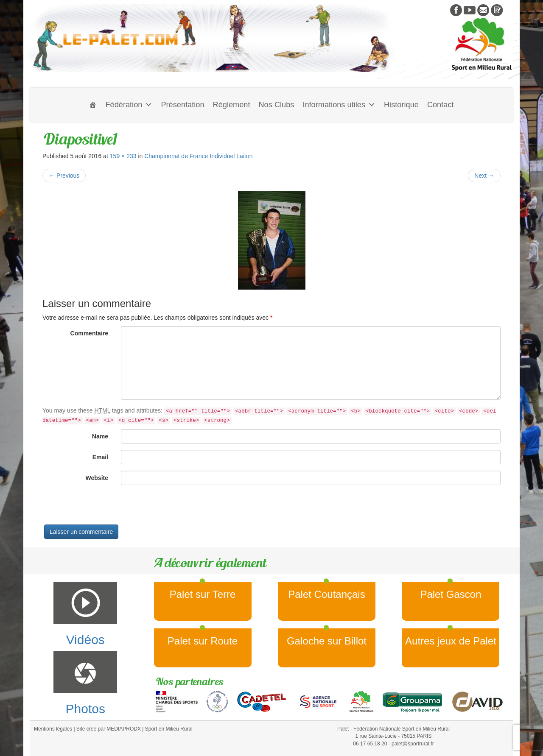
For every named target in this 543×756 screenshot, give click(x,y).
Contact (441, 105)
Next (484, 176)
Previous (64, 176)
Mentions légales (53, 729)
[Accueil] (93, 105)
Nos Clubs (276, 105)
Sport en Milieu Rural (169, 729)
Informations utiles (339, 105)
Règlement (232, 105)
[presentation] (107, 508)
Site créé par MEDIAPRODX (109, 729)
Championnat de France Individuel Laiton (198, 156)
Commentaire (89, 333)
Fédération (129, 105)
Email (100, 457)
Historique (401, 105)
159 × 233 (123, 156)
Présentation (182, 105)
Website (97, 478)
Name (100, 436)
